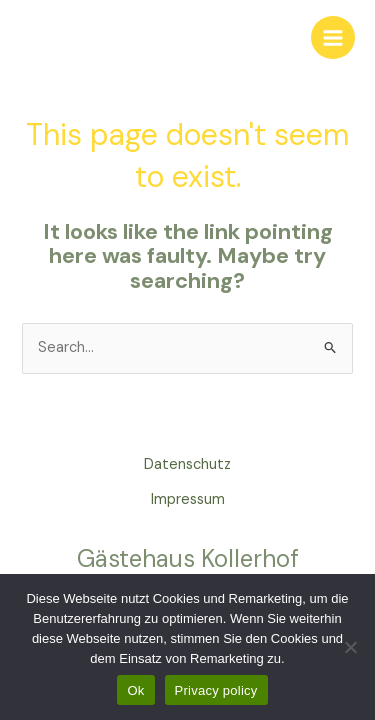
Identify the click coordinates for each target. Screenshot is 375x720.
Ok (135, 690)
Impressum (188, 499)
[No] (350, 647)
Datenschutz (187, 464)
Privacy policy (216, 690)
